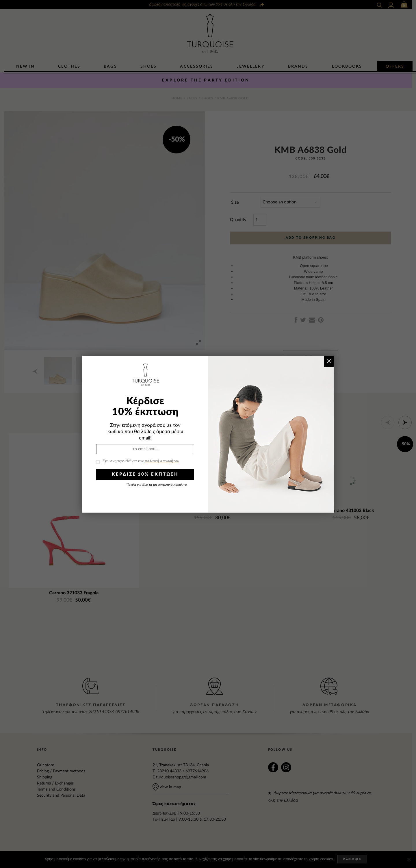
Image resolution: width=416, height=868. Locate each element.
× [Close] (329, 361)
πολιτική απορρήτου (162, 461)
